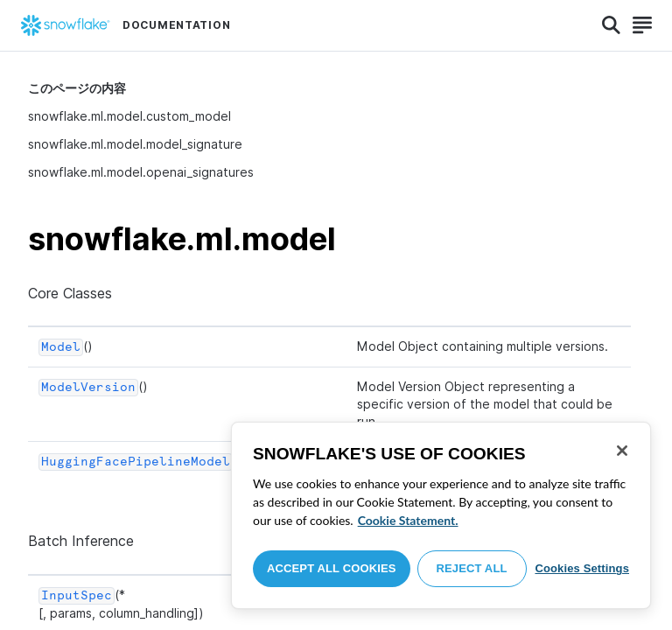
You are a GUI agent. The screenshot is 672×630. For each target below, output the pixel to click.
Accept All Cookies (332, 568)
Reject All (472, 568)
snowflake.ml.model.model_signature (135, 144)
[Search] (611, 25)
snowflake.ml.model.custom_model (129, 116)
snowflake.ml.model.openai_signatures (141, 172)
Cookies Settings (582, 568)
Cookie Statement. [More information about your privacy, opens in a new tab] (408, 520)
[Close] (622, 451)
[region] (441, 515)
